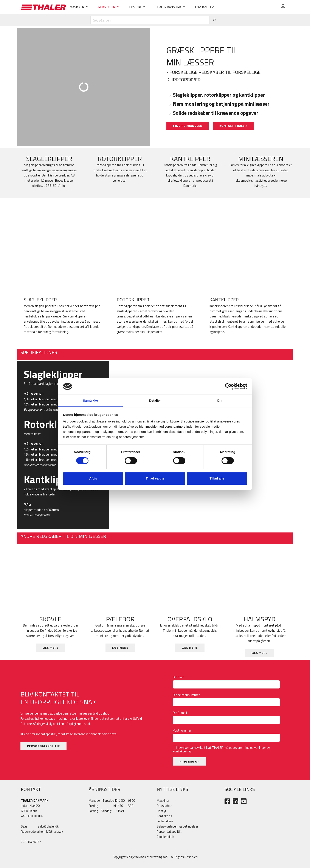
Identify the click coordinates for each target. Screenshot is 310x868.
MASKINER (77, 7)
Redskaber (164, 806)
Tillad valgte (155, 479)
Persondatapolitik (169, 832)
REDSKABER (107, 7)
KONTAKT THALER (233, 126)
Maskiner (163, 801)
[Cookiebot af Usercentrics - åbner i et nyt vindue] (228, 386)
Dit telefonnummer (187, 695)
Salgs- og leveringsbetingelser (177, 826)
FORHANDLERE (205, 7)
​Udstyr (161, 811)
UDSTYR (135, 7)
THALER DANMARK (168, 7)
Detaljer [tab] (155, 401)
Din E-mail (181, 713)
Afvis (93, 479)
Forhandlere (165, 821)
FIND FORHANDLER (188, 126)
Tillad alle (217, 479)
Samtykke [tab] (90, 401)
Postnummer (183, 730)
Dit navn (180, 677)
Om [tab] (219, 401)
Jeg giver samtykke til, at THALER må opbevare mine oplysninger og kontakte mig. (221, 749)
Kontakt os (164, 816)
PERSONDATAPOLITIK (43, 746)
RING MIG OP (189, 761)
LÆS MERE (50, 648)
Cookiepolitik (165, 837)
